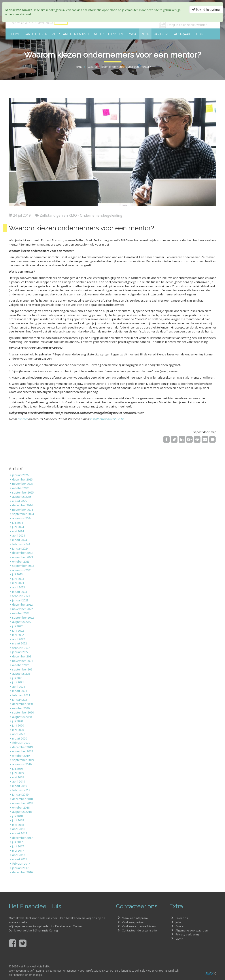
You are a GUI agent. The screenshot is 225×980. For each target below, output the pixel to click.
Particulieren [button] (36, 34)
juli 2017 (17, 842)
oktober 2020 (21, 708)
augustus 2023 (22, 570)
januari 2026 (20, 475)
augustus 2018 (22, 812)
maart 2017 (20, 859)
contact (22, 419)
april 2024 (19, 535)
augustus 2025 (22, 497)
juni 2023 (18, 579)
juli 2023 (17, 574)
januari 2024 (20, 548)
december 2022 (22, 605)
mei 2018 (18, 825)
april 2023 (19, 587)
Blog (145, 34)
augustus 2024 (22, 518)
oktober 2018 (21, 807)
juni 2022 (18, 631)
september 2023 (23, 566)
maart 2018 (20, 833)
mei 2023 (18, 583)
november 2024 (23, 510)
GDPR (179, 939)
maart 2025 (20, 501)
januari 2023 (20, 600)
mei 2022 (18, 635)
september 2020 (23, 712)
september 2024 (23, 514)
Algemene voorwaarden (192, 930)
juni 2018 (18, 820)
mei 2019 (18, 777)
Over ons (182, 918)
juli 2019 (17, 769)
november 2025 (23, 484)
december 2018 (22, 799)
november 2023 (23, 557)
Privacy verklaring (187, 934)
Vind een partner (133, 922)
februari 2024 (21, 544)
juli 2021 (17, 678)
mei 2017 (18, 850)
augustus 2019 (22, 764)
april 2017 (19, 855)
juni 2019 (18, 773)
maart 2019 (20, 786)
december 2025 (22, 479)
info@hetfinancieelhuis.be (107, 419)
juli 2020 (17, 721)
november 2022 (23, 609)
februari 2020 (21, 743)
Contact (181, 926)
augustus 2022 (22, 622)
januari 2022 (20, 652)
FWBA (132, 34)
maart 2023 (20, 592)
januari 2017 (20, 868)
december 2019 (22, 747)
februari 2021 (21, 695)
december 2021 (22, 656)
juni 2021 (18, 682)
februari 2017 (21, 864)
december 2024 (22, 505)
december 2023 (22, 553)
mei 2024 (18, 531)
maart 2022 (20, 643)
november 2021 (23, 661)
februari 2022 (21, 648)
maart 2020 (20, 738)
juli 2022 (17, 626)
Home (16, 34)
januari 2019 (20, 794)
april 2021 (19, 687)
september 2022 (23, 618)
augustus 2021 (22, 674)
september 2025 (23, 492)
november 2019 (23, 751)
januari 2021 (20, 700)
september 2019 (23, 760)
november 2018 (23, 803)
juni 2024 (18, 527)
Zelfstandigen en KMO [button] (70, 34)
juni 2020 (18, 725)
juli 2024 (17, 523)
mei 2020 (18, 730)
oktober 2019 (21, 756)
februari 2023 (21, 596)
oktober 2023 (21, 561)
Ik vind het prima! (206, 9)
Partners (162, 34)
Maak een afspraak (135, 918)
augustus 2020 (22, 717)
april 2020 (19, 734)
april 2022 (19, 639)
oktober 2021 (21, 665)
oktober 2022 (21, 613)
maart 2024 (20, 540)
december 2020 (22, 704)
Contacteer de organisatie (139, 930)
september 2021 (23, 669)
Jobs (178, 922)
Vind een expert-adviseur (139, 926)
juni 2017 (18, 846)
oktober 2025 (21, 488)
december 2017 (22, 838)
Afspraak (182, 34)
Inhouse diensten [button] (108, 34)
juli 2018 (17, 816)
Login (199, 34)
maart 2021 (20, 691)
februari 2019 (21, 790)
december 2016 (22, 872)
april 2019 (19, 781)
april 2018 (19, 829)
